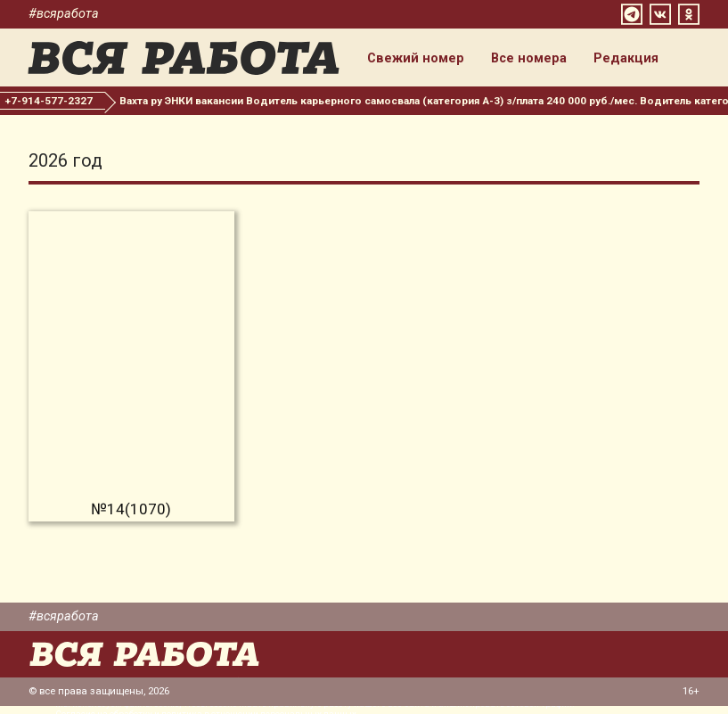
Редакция (635, 61)
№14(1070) (131, 517)
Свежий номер (425, 61)
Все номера (538, 61)
